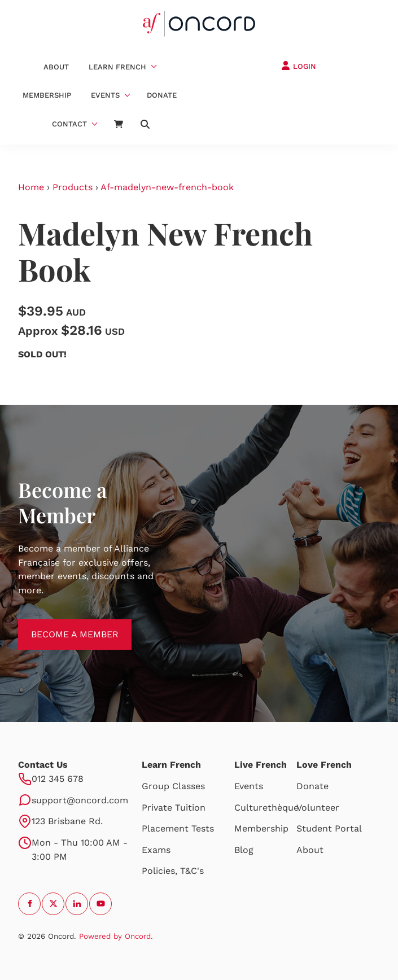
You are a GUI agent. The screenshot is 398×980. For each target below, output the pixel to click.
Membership (47, 95)
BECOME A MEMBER (62, 626)
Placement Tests (178, 828)
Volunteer (318, 808)
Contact (69, 124)
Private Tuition (174, 808)
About (56, 67)
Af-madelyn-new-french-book (167, 187)
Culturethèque (266, 808)
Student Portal (329, 828)
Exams (156, 850)
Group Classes (173, 786)
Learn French (117, 67)
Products (73, 187)
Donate (162, 95)
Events (105, 95)
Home (31, 187)
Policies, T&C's (173, 871)
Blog (244, 850)
